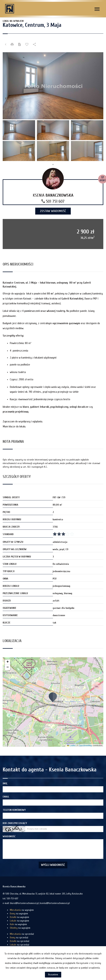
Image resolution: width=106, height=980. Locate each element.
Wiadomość (9, 836)
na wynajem (22, 910)
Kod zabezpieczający (15, 823)
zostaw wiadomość (53, 211)
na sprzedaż (22, 934)
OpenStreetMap (85, 745)
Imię (5, 783)
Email (6, 797)
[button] (53, 697)
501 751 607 (53, 201)
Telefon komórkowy (14, 810)
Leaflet (71, 745)
